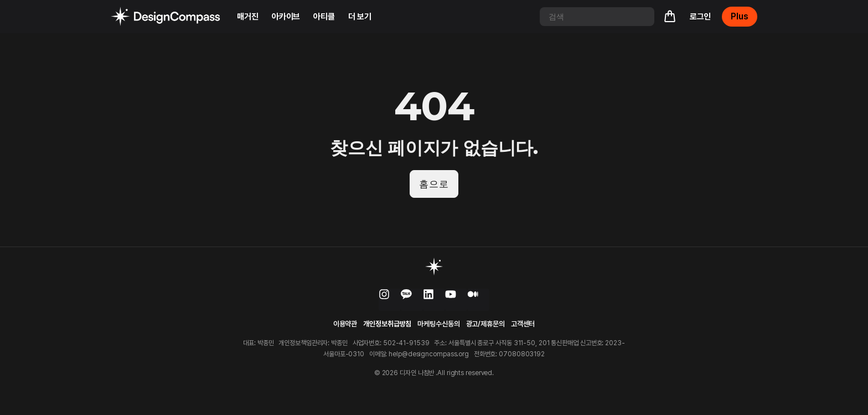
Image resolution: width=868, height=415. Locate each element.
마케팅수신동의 (438, 325)
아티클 (324, 17)
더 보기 (360, 17)
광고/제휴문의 (485, 325)
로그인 (701, 17)
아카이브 (286, 17)
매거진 (248, 17)
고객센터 (523, 325)
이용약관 (345, 325)
